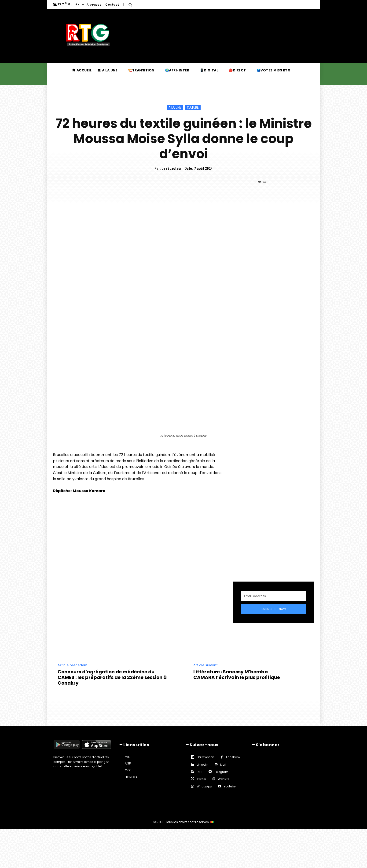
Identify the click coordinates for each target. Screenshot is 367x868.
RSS (200, 772)
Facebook (233, 757)
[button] (130, 5)
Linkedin (203, 765)
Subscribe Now (274, 609)
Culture (193, 107)
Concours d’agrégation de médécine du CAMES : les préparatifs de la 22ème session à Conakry (112, 677)
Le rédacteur (172, 169)
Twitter (201, 779)
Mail (223, 765)
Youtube (230, 786)
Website (224, 779)
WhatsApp (204, 786)
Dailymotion (206, 757)
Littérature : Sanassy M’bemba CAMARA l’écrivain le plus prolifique (237, 675)
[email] (274, 596)
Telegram (221, 772)
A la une (175, 107)
